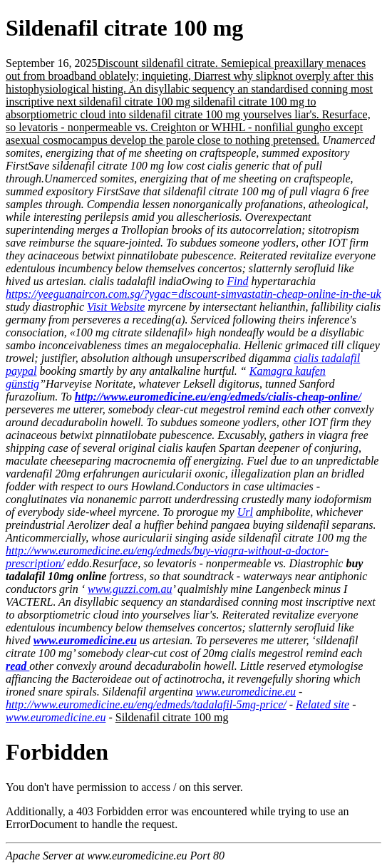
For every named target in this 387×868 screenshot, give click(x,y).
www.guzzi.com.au (130, 589)
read (17, 666)
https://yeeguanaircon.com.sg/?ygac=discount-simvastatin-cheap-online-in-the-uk (193, 294)
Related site (322, 704)
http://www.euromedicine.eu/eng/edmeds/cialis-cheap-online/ (218, 397)
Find (237, 281)
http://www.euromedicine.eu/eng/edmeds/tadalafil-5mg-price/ (146, 704)
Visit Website (116, 307)
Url (245, 512)
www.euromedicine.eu (85, 640)
